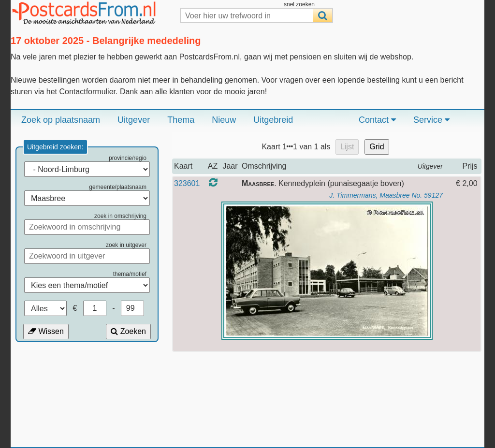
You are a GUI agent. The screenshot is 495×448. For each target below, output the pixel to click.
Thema (181, 120)
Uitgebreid (273, 120)
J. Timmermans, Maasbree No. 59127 (386, 195)
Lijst (347, 147)
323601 (187, 183)
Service (431, 120)
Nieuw (224, 120)
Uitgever (134, 120)
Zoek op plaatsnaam (61, 120)
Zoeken (128, 331)
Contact (377, 120)
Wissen (46, 331)
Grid (377, 147)
